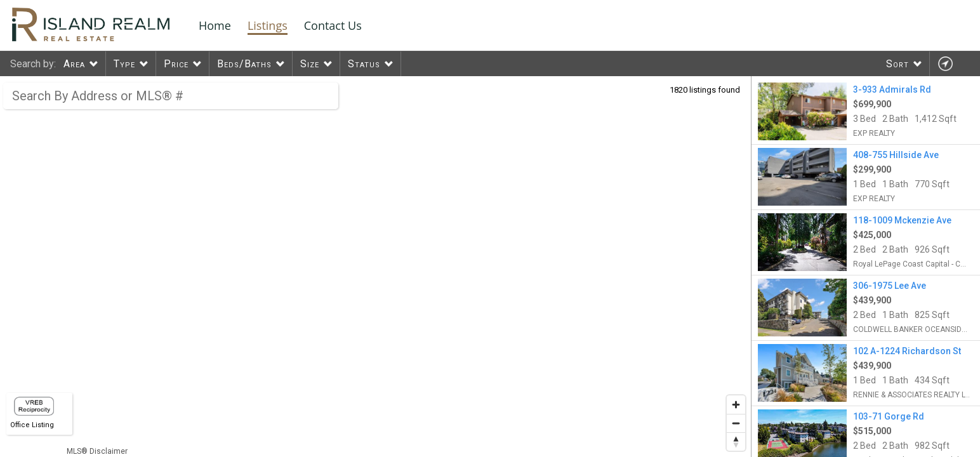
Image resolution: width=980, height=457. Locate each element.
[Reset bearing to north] (736, 441)
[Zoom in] (736, 405)
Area (74, 64)
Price (176, 64)
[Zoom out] (736, 423)
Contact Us (333, 25)
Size (310, 64)
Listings (268, 25)
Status (364, 64)
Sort (897, 64)
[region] (376, 267)
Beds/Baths (244, 64)
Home (215, 25)
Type (124, 64)
